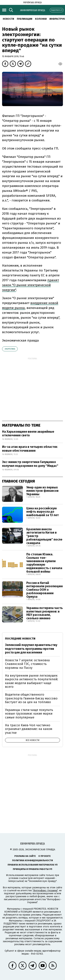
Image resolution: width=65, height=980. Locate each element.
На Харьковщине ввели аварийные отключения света (28, 434)
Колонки (41, 19)
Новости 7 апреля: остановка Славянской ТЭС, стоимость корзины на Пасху (27, 664)
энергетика (10, 349)
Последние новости (20, 639)
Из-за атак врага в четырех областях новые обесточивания (30, 449)
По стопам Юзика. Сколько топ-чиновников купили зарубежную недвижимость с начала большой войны (44, 563)
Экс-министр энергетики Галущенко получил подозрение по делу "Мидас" (30, 464)
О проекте (44, 856)
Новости (8, 19)
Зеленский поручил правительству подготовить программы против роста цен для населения (31, 649)
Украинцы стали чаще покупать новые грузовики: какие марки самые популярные (29, 714)
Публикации (25, 19)
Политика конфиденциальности (32, 860)
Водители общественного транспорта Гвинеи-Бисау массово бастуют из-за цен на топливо (31, 698)
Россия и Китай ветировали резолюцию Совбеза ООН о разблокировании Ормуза (45, 590)
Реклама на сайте (25, 856)
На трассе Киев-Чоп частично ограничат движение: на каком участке (29, 729)
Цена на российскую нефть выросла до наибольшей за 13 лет (43, 512)
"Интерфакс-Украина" (45, 891)
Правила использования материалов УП (33, 865)
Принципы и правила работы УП (32, 869)
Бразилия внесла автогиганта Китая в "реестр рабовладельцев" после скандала (44, 536)
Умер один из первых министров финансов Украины (42, 491)
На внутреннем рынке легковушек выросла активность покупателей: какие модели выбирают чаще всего (32, 681)
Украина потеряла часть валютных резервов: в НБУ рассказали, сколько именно (45, 613)
